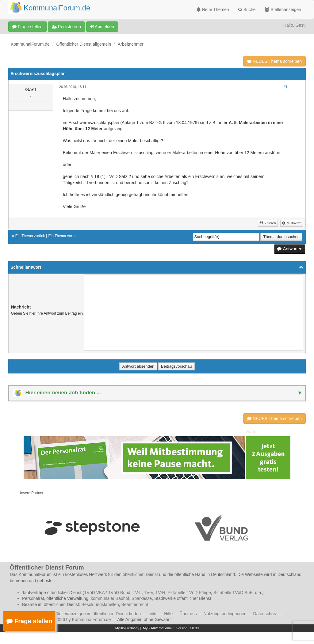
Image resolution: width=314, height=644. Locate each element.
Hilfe (168, 614)
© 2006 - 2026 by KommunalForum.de (74, 619)
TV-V (148, 593)
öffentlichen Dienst (140, 574)
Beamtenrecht (135, 604)
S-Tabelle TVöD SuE (233, 593)
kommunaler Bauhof (110, 598)
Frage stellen (27, 27)
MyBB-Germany (127, 628)
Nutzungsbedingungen (225, 614)
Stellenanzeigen (283, 9)
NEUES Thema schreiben (274, 61)
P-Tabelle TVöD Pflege (189, 593)
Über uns (188, 614)
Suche (247, 9)
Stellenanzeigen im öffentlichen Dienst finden (98, 614)
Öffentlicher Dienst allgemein (84, 44)
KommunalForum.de (30, 44)
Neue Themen (213, 9)
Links (153, 614)
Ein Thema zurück (30, 236)
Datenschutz (265, 614)
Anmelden (102, 27)
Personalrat (33, 598)
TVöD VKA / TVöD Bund (107, 593)
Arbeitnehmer (131, 44)
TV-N (160, 593)
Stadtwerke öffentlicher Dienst (183, 598)
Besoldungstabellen (100, 604)
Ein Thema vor (60, 236)
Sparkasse (142, 598)
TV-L (137, 593)
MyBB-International (157, 628)
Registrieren (66, 27)
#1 (285, 87)
